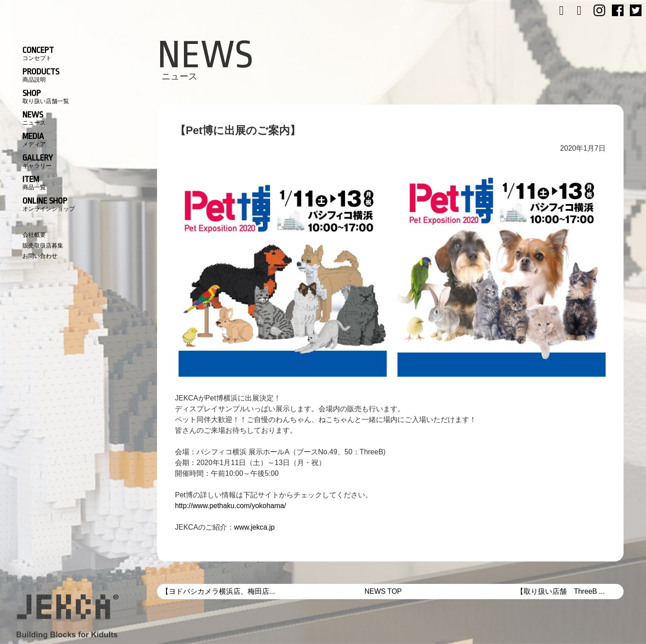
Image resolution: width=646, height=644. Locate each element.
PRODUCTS (41, 75)
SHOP (46, 96)
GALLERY (38, 161)
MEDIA (34, 139)
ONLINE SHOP (49, 204)
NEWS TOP (383, 591)
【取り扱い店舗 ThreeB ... (560, 591)
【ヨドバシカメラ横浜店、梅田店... (218, 591)
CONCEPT (38, 53)
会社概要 (34, 235)
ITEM (34, 183)
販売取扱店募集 (43, 246)
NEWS (34, 118)
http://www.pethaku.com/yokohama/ (232, 506)
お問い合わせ (40, 256)
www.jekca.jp (255, 527)
